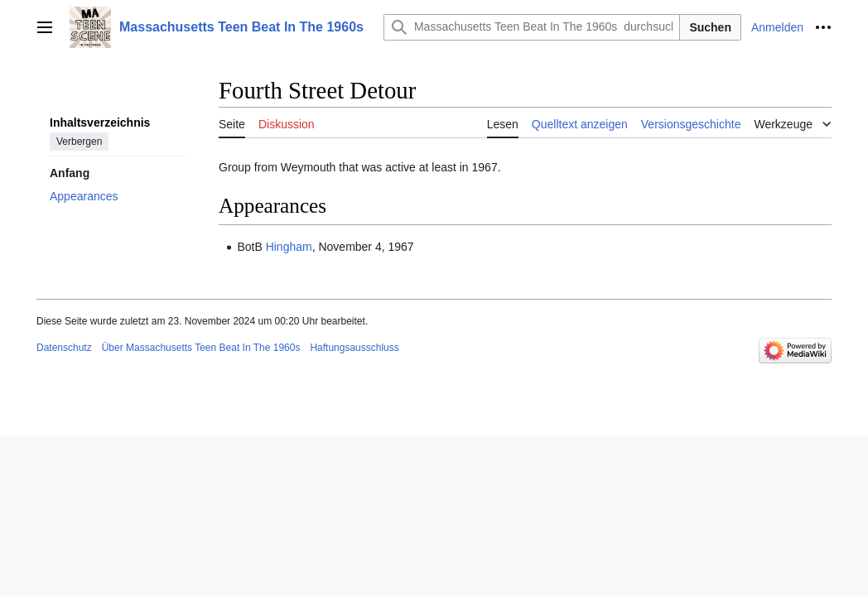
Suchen (710, 27)
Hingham (289, 247)
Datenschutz (64, 348)
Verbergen (79, 142)
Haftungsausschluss (354, 348)
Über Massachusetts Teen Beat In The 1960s (201, 348)
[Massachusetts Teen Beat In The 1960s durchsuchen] (532, 27)
